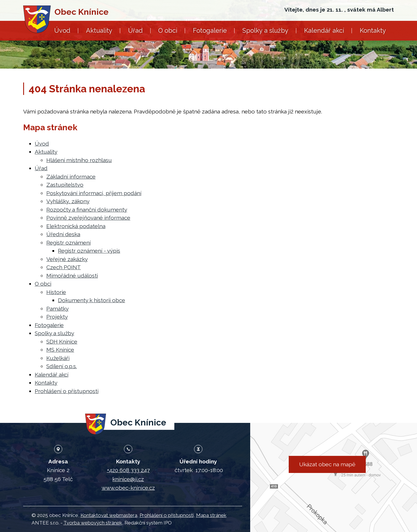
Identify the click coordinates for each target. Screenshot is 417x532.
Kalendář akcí (324, 30)
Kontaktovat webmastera (109, 515)
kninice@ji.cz (128, 479)
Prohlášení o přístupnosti (67, 391)
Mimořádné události (72, 276)
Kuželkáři (58, 358)
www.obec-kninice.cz (128, 488)
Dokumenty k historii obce (92, 300)
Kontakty (373, 30)
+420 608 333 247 (128, 470)
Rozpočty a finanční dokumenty (87, 210)
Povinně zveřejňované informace (88, 218)
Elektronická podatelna (76, 226)
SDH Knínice (62, 342)
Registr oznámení (68, 243)
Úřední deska (63, 234)
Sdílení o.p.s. (62, 366)
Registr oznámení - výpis (89, 251)
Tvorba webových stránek (93, 523)
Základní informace (71, 177)
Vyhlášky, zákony (68, 201)
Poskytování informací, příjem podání (94, 193)
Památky (57, 309)
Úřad (135, 30)
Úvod (62, 30)
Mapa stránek (211, 515)
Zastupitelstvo (65, 185)
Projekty (57, 317)
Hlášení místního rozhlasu (79, 160)
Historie (56, 292)
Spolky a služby (265, 30)
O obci (168, 30)
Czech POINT (64, 267)
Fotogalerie (210, 30)
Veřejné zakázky (67, 259)
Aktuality (99, 30)
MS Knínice (60, 350)
